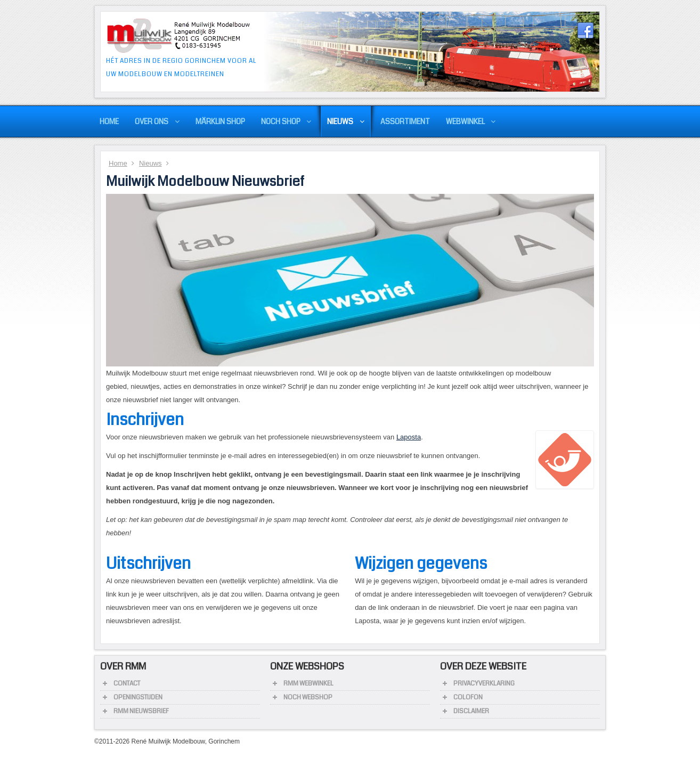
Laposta (409, 437)
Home (118, 163)
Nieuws (150, 163)
